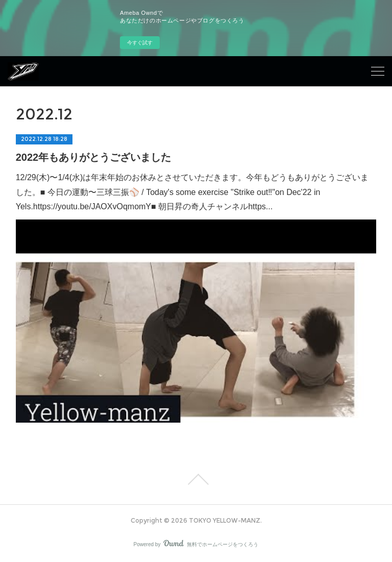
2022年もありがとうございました (94, 157)
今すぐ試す (140, 43)
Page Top (196, 479)
